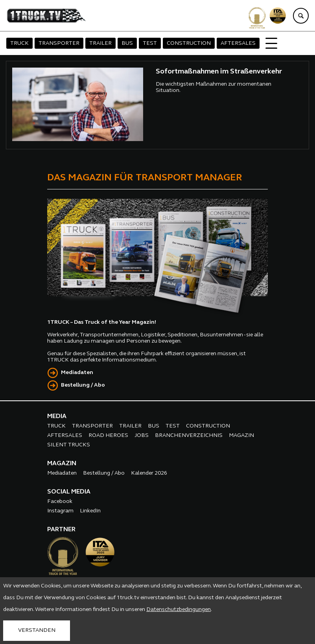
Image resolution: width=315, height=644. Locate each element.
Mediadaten (77, 373)
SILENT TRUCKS (69, 445)
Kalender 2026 (149, 473)
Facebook (60, 502)
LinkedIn (90, 511)
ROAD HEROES (108, 436)
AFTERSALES (238, 43)
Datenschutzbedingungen (179, 610)
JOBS (142, 436)
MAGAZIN (241, 436)
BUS (127, 43)
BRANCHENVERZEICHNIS (189, 436)
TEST (150, 43)
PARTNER (61, 530)
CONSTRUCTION (189, 43)
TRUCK (19, 43)
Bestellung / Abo (83, 385)
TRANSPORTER (59, 43)
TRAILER (100, 43)
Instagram (60, 511)
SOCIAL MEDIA (69, 492)
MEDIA (57, 416)
